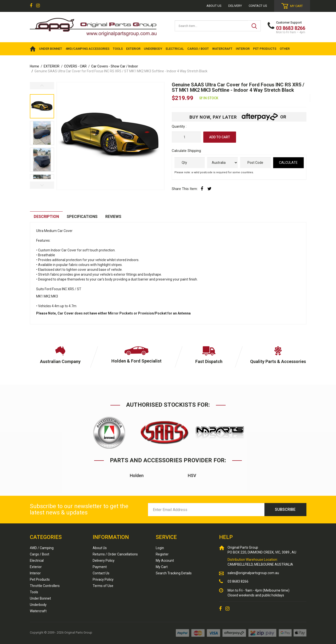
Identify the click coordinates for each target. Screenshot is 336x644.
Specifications (82, 217)
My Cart (162, 567)
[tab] (46, 217)
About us (214, 6)
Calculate (288, 163)
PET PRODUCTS (265, 49)
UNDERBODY (153, 49)
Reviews (114, 217)
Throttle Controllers (45, 586)
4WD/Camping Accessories (87, 49)
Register (162, 554)
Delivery (235, 6)
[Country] (222, 163)
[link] (31, 6)
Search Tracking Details (174, 573)
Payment (100, 567)
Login (160, 548)
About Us (100, 548)
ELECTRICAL (175, 49)
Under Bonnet (40, 598)
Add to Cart (220, 137)
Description (46, 217)
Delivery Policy (104, 561)
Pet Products (40, 579)
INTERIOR (243, 49)
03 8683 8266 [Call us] (238, 581)
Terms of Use (103, 586)
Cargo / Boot (40, 554)
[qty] (190, 163)
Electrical (37, 561)
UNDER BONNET (51, 49)
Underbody (38, 605)
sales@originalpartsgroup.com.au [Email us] (253, 573)
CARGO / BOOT (198, 49)
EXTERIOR (133, 49)
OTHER (285, 49)
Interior (35, 573)
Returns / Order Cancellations (115, 554)
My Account (165, 561)
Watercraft (38, 611)
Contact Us (258, 6)
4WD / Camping (42, 548)
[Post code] (255, 163)
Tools (34, 592)
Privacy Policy (103, 579)
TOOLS (118, 49)
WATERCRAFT (222, 49)
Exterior (36, 567)
